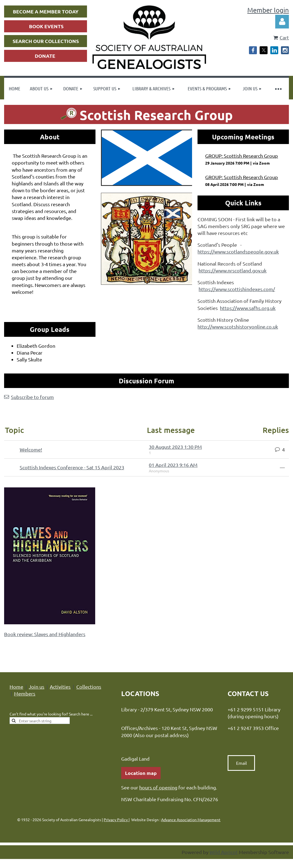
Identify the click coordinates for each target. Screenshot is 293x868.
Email (241, 763)
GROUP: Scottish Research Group (242, 156)
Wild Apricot (224, 852)
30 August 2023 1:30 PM (175, 447)
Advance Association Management (191, 820)
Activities (60, 687)
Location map (141, 773)
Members (25, 693)
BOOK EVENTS (46, 26)
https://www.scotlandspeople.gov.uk (238, 252)
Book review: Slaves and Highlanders (45, 634)
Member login (268, 10)
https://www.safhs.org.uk (248, 308)
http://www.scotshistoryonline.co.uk (238, 327)
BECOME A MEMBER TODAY (46, 11)
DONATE (45, 56)
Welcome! (31, 449)
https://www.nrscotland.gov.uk (233, 270)
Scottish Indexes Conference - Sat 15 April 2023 (72, 467)
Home (16, 687)
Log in (282, 22)
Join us (37, 687)
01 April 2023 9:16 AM (173, 465)
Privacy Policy (116, 820)
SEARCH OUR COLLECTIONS (46, 41)
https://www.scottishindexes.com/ (237, 289)
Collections (89, 687)
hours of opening (158, 787)
